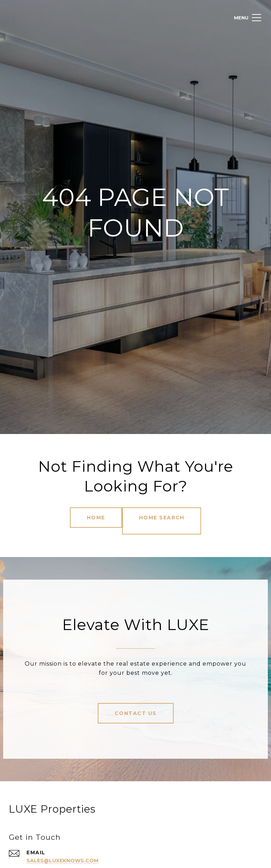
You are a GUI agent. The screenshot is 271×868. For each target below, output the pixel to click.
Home (92, 518)
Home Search (165, 518)
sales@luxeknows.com (68, 854)
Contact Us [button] (136, 706)
